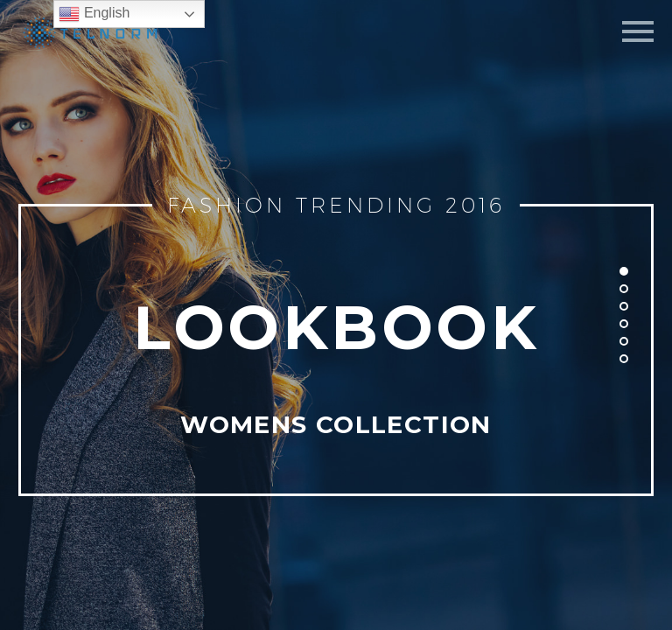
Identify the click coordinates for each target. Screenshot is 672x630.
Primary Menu (638, 31)
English (94, 14)
